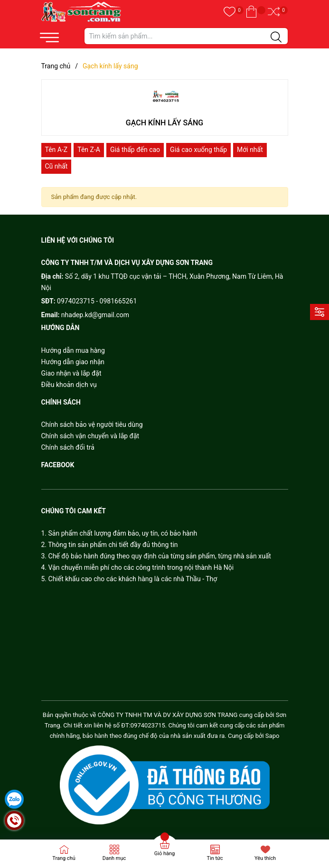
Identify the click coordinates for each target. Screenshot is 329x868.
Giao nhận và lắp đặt (71, 373)
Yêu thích (265, 858)
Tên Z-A (89, 150)
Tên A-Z (56, 150)
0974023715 (76, 301)
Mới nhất (250, 150)
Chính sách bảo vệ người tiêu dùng (92, 425)
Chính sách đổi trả (68, 447)
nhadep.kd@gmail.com (95, 315)
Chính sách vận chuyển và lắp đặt (90, 436)
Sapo (273, 736)
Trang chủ (64, 858)
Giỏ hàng (164, 854)
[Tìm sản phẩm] (186, 36)
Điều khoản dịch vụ (69, 385)
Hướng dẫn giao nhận (73, 362)
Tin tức (215, 858)
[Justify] (276, 38)
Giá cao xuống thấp (198, 150)
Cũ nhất (56, 166)
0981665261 (118, 301)
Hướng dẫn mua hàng (73, 350)
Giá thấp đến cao (135, 150)
